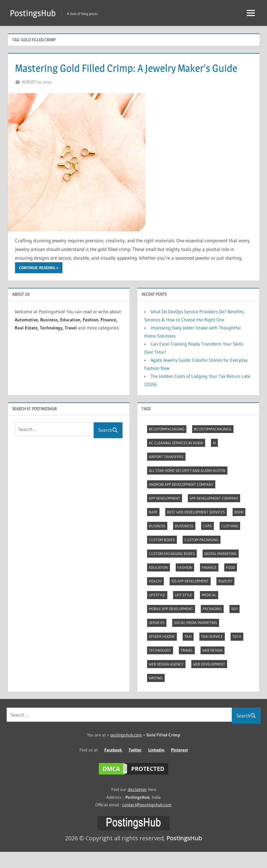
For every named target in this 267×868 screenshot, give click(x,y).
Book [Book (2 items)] (239, 528)
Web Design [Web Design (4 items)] (212, 666)
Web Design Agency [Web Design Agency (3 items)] (166, 680)
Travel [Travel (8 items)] (187, 666)
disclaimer (137, 806)
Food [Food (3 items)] (230, 584)
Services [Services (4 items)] (157, 639)
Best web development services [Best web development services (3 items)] (196, 528)
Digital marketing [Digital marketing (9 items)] (220, 570)
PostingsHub (34, 13)
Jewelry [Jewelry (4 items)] (225, 597)
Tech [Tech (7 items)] (237, 653)
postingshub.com (126, 751)
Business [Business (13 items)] (157, 542)
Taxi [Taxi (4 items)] (188, 653)
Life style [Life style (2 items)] (183, 611)
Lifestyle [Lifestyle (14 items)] (157, 611)
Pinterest (179, 766)
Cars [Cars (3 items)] (207, 542)
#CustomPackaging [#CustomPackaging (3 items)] (167, 445)
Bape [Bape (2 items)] (153, 528)
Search (108, 446)
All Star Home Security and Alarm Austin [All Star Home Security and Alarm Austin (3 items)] (187, 487)
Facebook (113, 766)
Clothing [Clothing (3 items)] (230, 542)
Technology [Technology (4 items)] (160, 666)
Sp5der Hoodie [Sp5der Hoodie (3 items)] (162, 653)
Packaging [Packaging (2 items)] (212, 625)
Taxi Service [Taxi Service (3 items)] (212, 653)
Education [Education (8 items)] (158, 584)
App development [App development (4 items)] (164, 514)
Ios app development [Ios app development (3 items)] (190, 597)
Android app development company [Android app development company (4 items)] (181, 500)
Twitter (135, 766)
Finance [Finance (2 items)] (209, 584)
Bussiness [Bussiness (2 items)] (184, 542)
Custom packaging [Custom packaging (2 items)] (201, 556)
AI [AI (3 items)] (214, 459)
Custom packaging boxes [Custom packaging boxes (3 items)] (172, 570)
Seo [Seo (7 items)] (234, 625)
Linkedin (156, 766)
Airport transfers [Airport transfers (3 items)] (166, 473)
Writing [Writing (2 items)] (156, 694)
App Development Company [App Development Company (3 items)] (214, 514)
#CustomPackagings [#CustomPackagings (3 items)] (213, 445)
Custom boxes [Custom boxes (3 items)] (162, 556)
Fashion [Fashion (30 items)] (185, 584)
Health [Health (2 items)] (155, 597)
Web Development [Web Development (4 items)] (209, 680)
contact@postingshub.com (147, 821)
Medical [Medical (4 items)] (209, 611)
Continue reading (37, 284)
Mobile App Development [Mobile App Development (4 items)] (171, 625)
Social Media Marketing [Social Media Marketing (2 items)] (195, 639)
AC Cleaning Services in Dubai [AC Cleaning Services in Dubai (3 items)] (176, 459)
